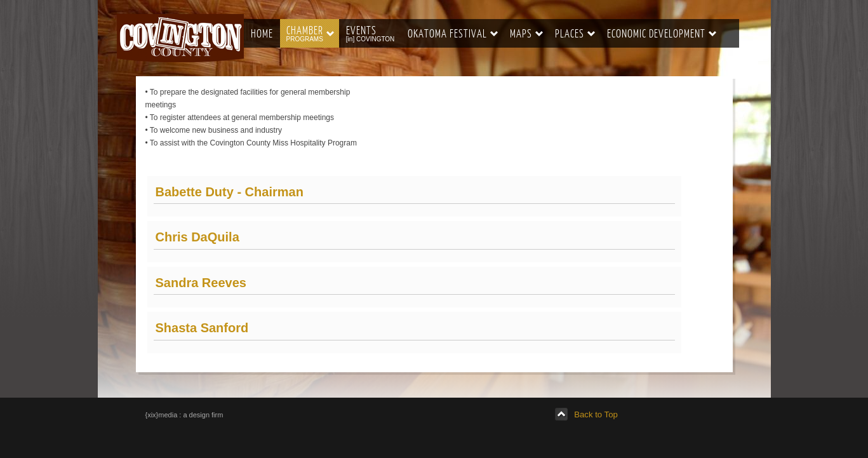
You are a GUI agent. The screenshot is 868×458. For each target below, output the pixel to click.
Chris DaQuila (197, 237)
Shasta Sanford (202, 328)
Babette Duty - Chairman (230, 192)
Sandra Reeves (201, 283)
